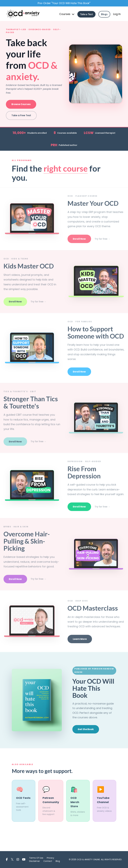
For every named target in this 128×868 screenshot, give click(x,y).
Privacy (50, 858)
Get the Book (86, 729)
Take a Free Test (21, 115)
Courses (67, 15)
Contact (48, 861)
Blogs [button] (104, 15)
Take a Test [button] (86, 15)
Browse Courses (21, 104)
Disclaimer (35, 861)
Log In (117, 15)
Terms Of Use (36, 858)
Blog (58, 861)
